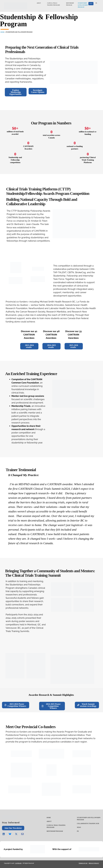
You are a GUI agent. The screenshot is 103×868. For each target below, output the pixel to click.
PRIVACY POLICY (94, 863)
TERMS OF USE (83, 863)
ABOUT (41, 3)
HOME (2, 32)
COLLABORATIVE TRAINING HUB (88, 824)
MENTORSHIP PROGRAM (55, 831)
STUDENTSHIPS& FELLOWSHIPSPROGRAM (83, 5)
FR (96, 3)
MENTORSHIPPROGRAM (70, 4)
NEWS (91, 4)
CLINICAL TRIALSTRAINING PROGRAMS (56, 4)
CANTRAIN (18, 863)
